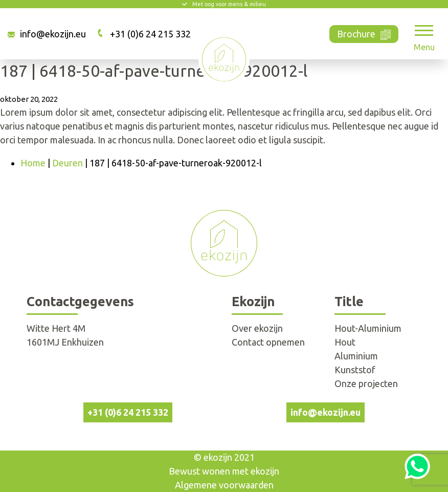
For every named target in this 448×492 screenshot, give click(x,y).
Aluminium (356, 356)
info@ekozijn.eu (53, 34)
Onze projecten (366, 383)
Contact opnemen (268, 342)
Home (33, 163)
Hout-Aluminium (368, 328)
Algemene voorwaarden (224, 485)
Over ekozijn (257, 328)
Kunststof (355, 370)
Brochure (364, 33)
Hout (345, 342)
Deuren (68, 163)
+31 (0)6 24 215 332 (150, 34)
